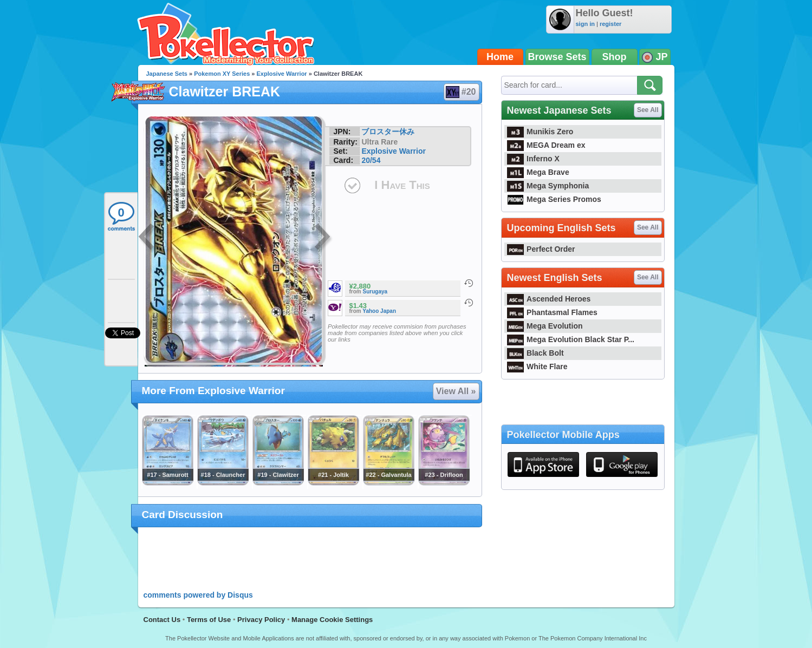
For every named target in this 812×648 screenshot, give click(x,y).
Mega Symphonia (548, 186)
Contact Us (162, 620)
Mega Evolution (545, 326)
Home (500, 57)
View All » (456, 391)
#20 (461, 92)
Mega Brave (538, 172)
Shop (615, 57)
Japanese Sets (167, 74)
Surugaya (375, 292)
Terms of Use (209, 620)
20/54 (371, 160)
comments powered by (198, 595)
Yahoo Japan (379, 311)
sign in (585, 24)
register (610, 24)
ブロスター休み (388, 132)
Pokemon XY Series (222, 74)
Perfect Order (541, 249)
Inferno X (533, 159)
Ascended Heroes (549, 299)
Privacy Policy (261, 620)
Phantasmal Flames (552, 312)
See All (648, 110)
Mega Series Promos (554, 199)
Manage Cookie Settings (332, 620)
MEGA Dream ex (546, 145)
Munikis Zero (540, 132)
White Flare (537, 366)
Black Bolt (535, 353)
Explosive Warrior (282, 74)
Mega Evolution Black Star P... (571, 339)
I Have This (402, 185)
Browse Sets (557, 57)
